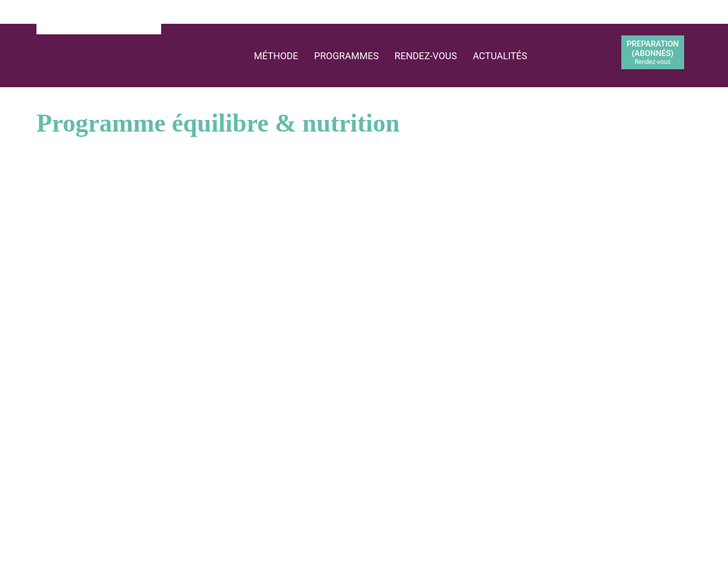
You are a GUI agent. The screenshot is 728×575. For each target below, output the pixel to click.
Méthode (276, 56)
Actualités (500, 56)
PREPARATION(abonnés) (653, 52)
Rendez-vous (426, 56)
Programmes (347, 56)
